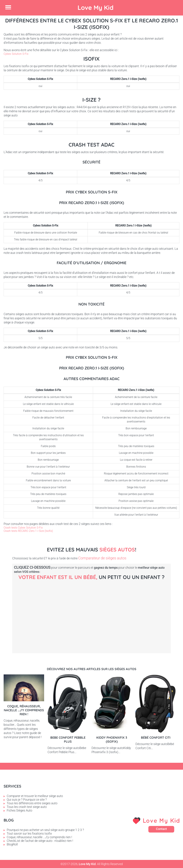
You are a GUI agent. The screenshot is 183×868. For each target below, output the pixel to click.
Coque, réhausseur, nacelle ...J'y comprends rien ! (24, 710)
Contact (161, 829)
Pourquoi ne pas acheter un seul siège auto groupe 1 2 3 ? (45, 830)
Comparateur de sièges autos (102, 558)
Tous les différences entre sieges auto (32, 803)
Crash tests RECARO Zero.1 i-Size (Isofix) (28, 531)
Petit (100, 611)
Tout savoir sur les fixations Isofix (29, 833)
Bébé (42, 611)
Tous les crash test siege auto (27, 807)
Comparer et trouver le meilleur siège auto (35, 796)
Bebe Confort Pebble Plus (68, 740)
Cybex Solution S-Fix (16, 54)
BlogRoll (12, 844)
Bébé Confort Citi (156, 738)
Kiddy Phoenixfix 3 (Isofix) (112, 740)
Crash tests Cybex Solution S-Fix (23, 528)
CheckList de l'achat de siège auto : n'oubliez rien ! (40, 841)
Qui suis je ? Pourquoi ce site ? (27, 800)
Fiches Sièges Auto (19, 810)
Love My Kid (96, 7)
